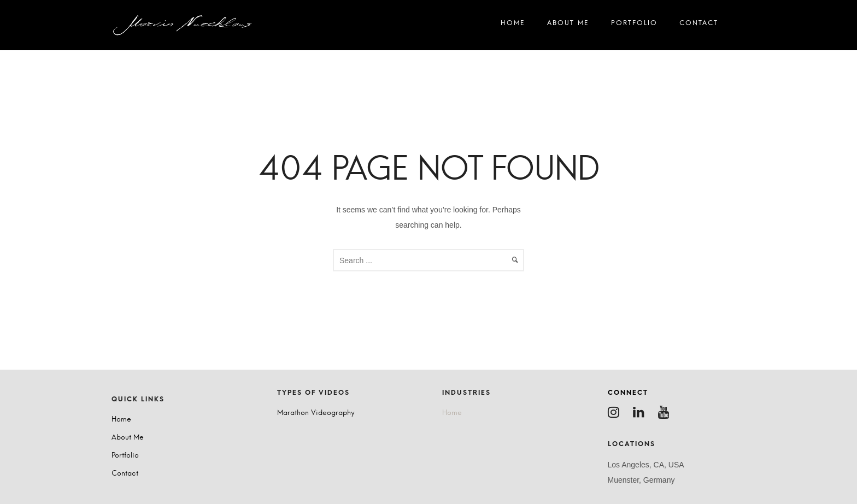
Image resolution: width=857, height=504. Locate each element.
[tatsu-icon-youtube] (667, 412)
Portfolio (634, 25)
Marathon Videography (316, 413)
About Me (568, 25)
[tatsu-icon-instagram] (616, 412)
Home (513, 25)
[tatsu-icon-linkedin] (641, 412)
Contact (699, 25)
